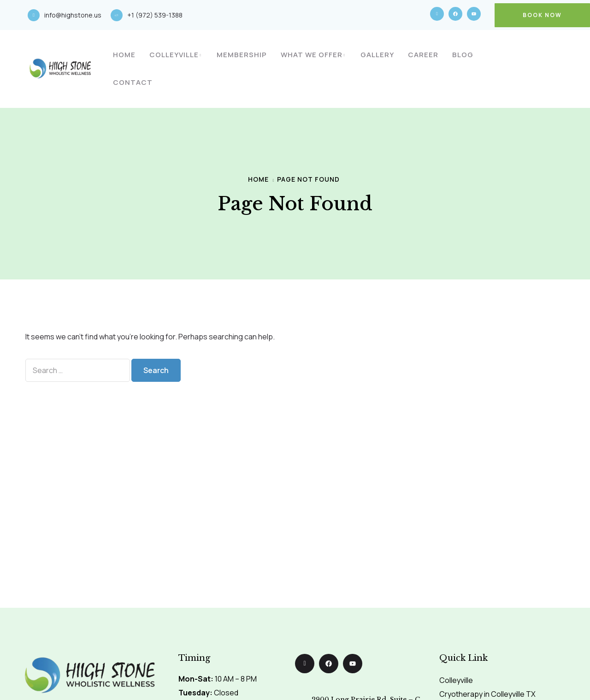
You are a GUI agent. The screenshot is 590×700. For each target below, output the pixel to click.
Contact (133, 82)
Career (423, 55)
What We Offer (312, 55)
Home (124, 55)
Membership (242, 55)
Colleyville (174, 55)
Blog (463, 55)
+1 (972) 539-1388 (155, 15)
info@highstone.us (73, 15)
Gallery (377, 55)
